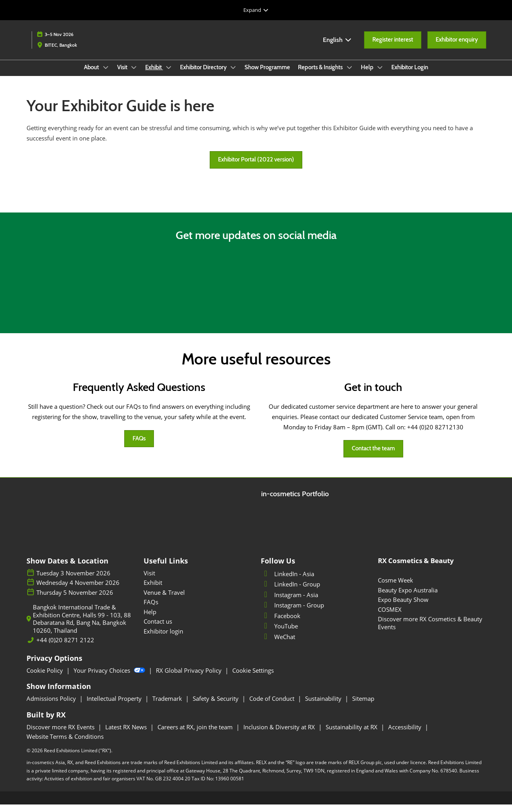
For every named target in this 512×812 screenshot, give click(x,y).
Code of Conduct (273, 706)
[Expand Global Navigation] (256, 10)
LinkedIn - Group (290, 592)
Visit (123, 75)
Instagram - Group (292, 613)
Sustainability (324, 706)
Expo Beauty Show (403, 607)
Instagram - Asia (289, 602)
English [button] (338, 47)
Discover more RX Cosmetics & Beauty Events (430, 630)
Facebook (281, 623)
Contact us (158, 629)
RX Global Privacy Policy (190, 678)
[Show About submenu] (106, 75)
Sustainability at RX (352, 734)
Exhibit (154, 75)
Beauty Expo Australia (408, 598)
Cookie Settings (253, 678)
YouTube (279, 634)
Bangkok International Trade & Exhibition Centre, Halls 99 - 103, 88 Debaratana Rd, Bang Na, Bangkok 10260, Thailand (82, 626)
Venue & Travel (164, 600)
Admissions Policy (52, 706)
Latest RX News (127, 734)
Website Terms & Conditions (65, 744)
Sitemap (363, 706)
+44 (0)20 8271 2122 (65, 648)
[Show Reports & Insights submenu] (349, 75)
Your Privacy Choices (110, 678)
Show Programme (267, 75)
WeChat (278, 644)
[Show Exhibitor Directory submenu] (233, 75)
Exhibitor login (163, 639)
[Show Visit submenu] (134, 75)
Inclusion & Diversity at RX (280, 734)
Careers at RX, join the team (196, 734)
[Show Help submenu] (380, 75)
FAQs (151, 609)
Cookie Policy (46, 678)
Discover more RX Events (61, 734)
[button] (393, 47)
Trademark (168, 706)
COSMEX (390, 617)
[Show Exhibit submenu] (169, 75)
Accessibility (406, 734)
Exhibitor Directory (204, 75)
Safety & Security (216, 706)
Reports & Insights (321, 75)
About (92, 75)
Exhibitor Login (410, 75)
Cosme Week (395, 588)
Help (368, 75)
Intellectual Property (115, 706)
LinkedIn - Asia (287, 581)
